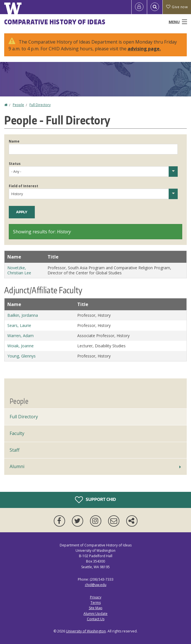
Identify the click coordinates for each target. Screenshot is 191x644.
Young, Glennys (22, 356)
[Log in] (139, 7)
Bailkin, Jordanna (23, 315)
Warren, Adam (21, 336)
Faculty (17, 433)
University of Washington (86, 631)
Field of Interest (23, 186)
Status (15, 164)
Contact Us (96, 619)
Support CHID (95, 500)
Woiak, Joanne (21, 346)
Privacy (96, 597)
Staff (15, 450)
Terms (96, 603)
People (18, 105)
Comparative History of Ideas (55, 22)
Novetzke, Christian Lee (19, 270)
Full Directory (40, 105)
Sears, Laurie (19, 325)
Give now (177, 7)
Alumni (17, 466)
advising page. (144, 49)
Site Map (96, 608)
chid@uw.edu (96, 585)
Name (14, 141)
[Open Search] (155, 7)
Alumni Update (95, 614)
